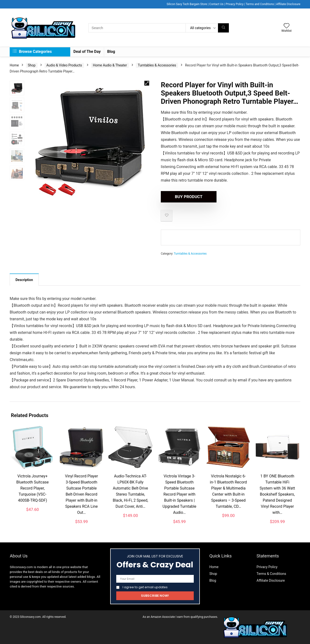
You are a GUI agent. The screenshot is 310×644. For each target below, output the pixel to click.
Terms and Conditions (260, 4)
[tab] (24, 280)
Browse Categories (32, 52)
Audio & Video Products (64, 65)
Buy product (189, 197)
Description (24, 280)
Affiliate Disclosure (288, 4)
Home (14, 65)
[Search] (223, 28)
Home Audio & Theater (110, 65)
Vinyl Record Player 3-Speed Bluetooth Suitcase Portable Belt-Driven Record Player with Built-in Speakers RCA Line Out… (81, 494)
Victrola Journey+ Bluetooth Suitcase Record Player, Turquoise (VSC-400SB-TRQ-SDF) (32, 488)
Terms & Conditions (271, 574)
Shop (32, 65)
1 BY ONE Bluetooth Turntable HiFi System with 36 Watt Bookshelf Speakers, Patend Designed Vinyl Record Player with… (277, 494)
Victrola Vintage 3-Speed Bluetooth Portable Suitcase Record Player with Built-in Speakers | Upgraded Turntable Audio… (179, 494)
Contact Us (216, 4)
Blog (111, 52)
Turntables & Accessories (157, 65)
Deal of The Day (87, 52)
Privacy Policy (235, 4)
